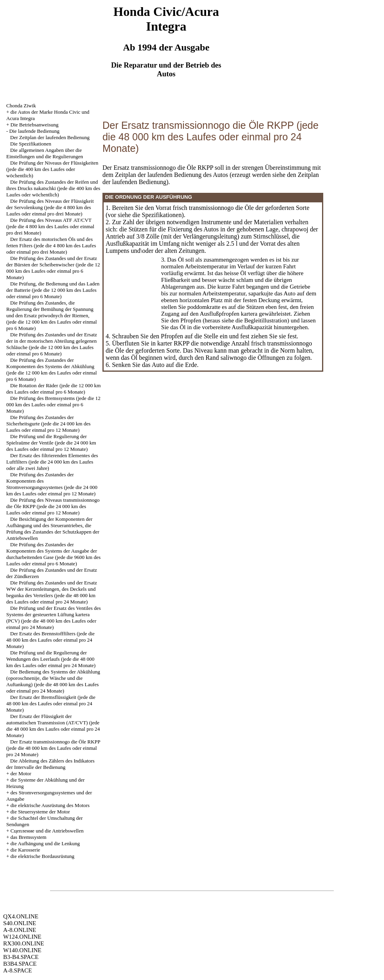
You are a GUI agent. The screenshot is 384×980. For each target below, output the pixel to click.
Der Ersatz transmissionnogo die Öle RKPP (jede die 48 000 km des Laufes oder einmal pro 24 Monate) (53, 748)
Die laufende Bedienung (34, 131)
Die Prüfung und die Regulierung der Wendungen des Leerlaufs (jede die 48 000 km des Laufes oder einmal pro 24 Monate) (51, 659)
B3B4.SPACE (20, 964)
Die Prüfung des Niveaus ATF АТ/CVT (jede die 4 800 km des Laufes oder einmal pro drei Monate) (50, 226)
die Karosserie (25, 850)
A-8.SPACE (17, 970)
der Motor (21, 773)
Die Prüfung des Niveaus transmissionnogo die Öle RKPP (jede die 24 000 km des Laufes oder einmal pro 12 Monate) (53, 506)
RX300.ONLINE (24, 943)
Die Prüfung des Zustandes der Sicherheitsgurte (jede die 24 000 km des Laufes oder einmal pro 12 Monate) (48, 424)
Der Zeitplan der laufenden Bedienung (50, 137)
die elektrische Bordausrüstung (42, 856)
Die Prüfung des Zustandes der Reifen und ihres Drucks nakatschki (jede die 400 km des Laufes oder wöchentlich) (53, 188)
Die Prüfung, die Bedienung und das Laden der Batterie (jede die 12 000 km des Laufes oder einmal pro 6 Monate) (53, 290)
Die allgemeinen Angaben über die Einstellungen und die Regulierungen (45, 153)
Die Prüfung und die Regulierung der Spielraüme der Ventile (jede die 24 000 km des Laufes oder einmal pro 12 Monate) (51, 443)
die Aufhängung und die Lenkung (45, 843)
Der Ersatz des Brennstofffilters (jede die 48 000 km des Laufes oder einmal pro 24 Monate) (51, 640)
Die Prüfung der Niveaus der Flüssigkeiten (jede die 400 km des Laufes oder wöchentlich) (52, 169)
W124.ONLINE (22, 937)
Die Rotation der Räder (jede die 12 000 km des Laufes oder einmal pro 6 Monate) (54, 389)
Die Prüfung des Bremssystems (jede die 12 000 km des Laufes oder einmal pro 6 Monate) (53, 405)
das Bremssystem (28, 837)
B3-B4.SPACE (21, 957)
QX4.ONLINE (21, 916)
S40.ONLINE (20, 923)
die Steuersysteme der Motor (40, 812)
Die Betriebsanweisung (34, 125)
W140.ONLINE (22, 950)
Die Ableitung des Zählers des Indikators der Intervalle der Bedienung (50, 764)
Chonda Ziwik (21, 106)
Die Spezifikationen (31, 144)
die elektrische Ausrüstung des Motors (50, 805)
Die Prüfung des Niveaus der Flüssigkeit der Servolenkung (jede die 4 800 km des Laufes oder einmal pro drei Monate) (50, 207)
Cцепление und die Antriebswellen (47, 831)
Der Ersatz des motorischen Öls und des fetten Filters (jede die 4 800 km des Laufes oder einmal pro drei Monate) (51, 245)
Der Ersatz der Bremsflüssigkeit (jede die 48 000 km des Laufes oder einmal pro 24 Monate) (51, 703)
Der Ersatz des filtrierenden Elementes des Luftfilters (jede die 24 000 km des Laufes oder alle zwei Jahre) (52, 462)
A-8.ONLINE (20, 930)
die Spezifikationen (157, 215)
